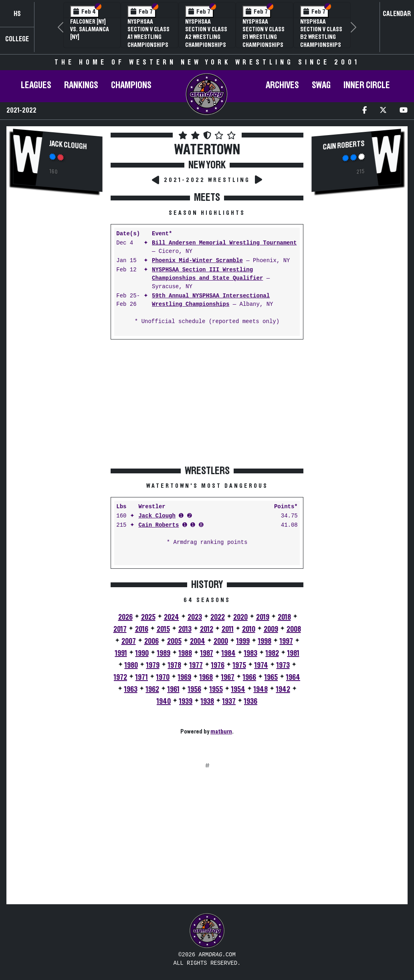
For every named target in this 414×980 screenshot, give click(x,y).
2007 (129, 641)
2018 (284, 617)
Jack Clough (68, 145)
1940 (164, 701)
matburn (221, 731)
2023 (195, 617)
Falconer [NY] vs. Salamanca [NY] (90, 29)
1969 (185, 677)
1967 (228, 677)
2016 (142, 629)
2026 (125, 617)
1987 (207, 653)
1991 (121, 653)
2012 (207, 629)
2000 (221, 641)
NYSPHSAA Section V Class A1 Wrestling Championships (148, 33)
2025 (148, 617)
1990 (142, 653)
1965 (271, 677)
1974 (261, 665)
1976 (218, 665)
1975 (239, 665)
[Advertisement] (58, 334)
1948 (261, 689)
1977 (196, 665)
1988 (185, 653)
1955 (216, 689)
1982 (272, 653)
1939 (186, 701)
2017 (120, 629)
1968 (206, 677)
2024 (172, 617)
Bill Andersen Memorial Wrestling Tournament (224, 243)
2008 (294, 629)
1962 (152, 689)
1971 (142, 677)
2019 (263, 617)
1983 (251, 653)
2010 (249, 629)
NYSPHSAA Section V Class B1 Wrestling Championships (264, 33)
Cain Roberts (159, 525)
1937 (229, 701)
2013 (185, 629)
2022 (218, 617)
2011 (228, 629)
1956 (195, 689)
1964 (293, 677)
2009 (271, 629)
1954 (238, 689)
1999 (243, 641)
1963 (131, 689)
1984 (229, 653)
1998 (265, 641)
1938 (207, 701)
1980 (131, 665)
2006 (151, 641)
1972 (120, 677)
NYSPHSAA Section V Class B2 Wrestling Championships (321, 33)
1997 (286, 641)
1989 (164, 653)
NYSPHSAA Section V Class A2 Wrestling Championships (206, 33)
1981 (293, 653)
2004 (198, 641)
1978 (175, 665)
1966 (249, 677)
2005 (174, 641)
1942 (283, 689)
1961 (174, 689)
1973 (283, 665)
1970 (163, 677)
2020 (240, 617)
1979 (153, 665)
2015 (163, 629)
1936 (251, 701)
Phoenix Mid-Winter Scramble (197, 261)
